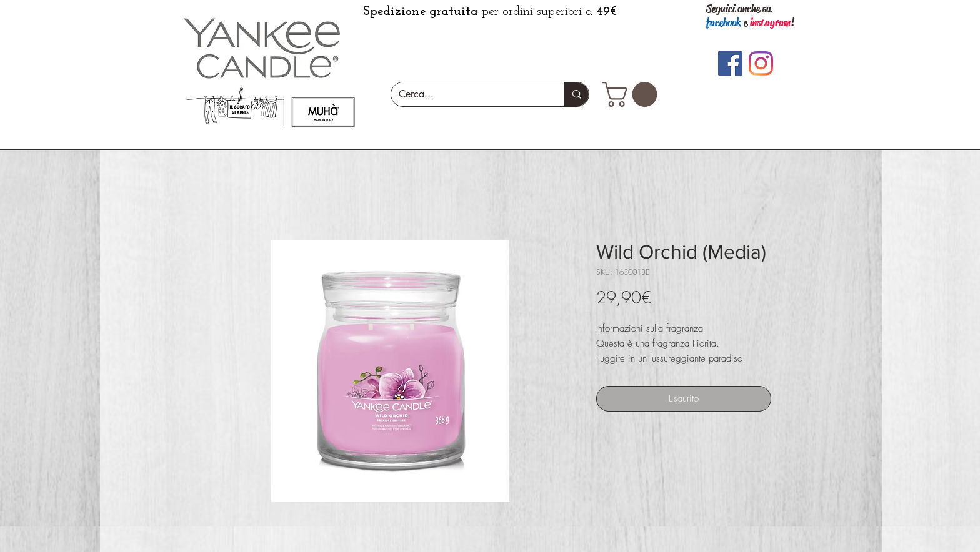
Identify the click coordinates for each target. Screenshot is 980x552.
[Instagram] (761, 63)
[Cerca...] (468, 94)
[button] (632, 94)
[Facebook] (730, 63)
